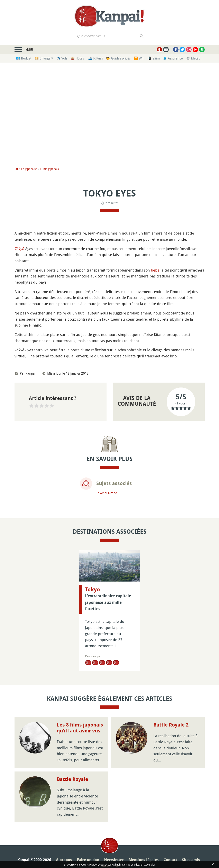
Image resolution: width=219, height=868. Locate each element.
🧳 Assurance (173, 58)
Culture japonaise (26, 169)
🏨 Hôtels (78, 58)
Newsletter (114, 860)
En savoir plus (148, 865)
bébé (155, 270)
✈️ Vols (62, 58)
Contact (170, 860)
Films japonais (49, 169)
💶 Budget (24, 58)
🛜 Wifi (139, 58)
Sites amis (191, 860)
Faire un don (88, 860)
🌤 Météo (193, 58)
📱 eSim (154, 58)
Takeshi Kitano (107, 493)
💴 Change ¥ (44, 58)
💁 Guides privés (118, 58)
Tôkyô (19, 249)
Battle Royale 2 (171, 725)
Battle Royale (72, 779)
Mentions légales (144, 860)
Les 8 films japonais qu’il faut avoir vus (80, 728)
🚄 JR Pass (95, 58)
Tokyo (93, 590)
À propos (64, 860)
